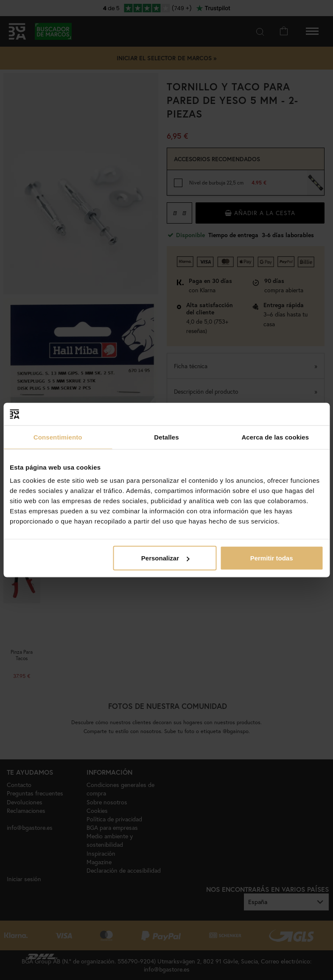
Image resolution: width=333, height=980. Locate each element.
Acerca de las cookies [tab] (275, 437)
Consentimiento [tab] (58, 437)
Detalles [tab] (166, 437)
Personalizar (165, 558)
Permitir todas (272, 558)
